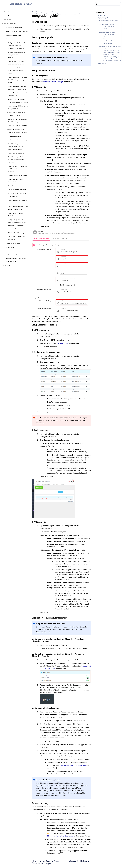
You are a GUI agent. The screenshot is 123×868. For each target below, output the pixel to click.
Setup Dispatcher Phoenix (107, 24)
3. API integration (108, 43)
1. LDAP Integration (108, 35)
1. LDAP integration (108, 27)
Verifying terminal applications (112, 60)
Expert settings (102, 63)
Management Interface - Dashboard (60, 836)
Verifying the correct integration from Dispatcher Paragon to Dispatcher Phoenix (112, 56)
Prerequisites (101, 15)
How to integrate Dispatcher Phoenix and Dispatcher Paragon (50, 14)
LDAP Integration (62, 343)
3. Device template (108, 41)
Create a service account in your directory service (109, 21)
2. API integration (108, 29)
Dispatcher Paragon (21, 4)
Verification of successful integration (110, 47)
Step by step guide (103, 18)
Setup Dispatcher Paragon (107, 32)
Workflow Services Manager (53, 82)
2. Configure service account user (111, 38)
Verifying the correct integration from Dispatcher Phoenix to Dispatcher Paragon (112, 51)
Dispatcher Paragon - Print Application (73, 765)
